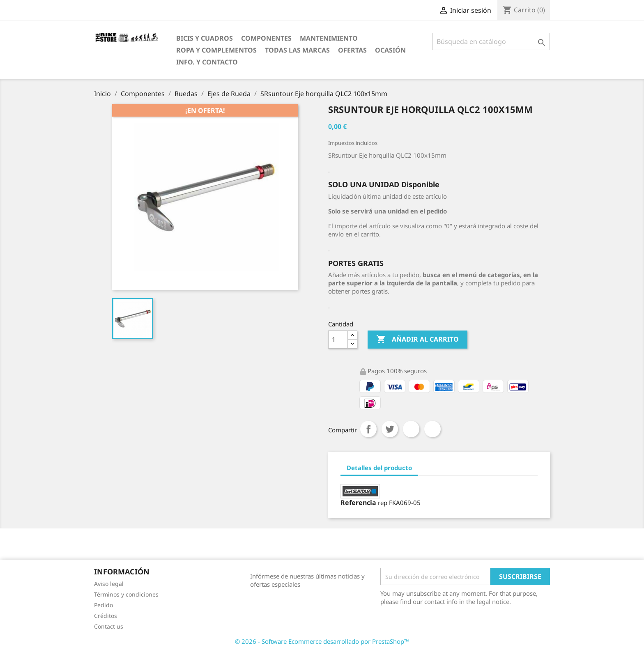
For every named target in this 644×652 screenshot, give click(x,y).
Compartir (368, 429)
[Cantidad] (338, 340)
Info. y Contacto (207, 62)
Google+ (411, 429)
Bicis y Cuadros (205, 38)
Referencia (358, 503)
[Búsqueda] (491, 41)
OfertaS (352, 50)
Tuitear (390, 429)
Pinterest (432, 429)
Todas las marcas (297, 50)
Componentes (266, 38)
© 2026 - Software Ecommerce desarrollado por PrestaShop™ (322, 641)
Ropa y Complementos (216, 50)
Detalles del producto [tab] (379, 468)
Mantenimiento (329, 38)
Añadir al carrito (417, 340)
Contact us (109, 626)
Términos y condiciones (126, 594)
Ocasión (390, 50)
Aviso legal (109, 584)
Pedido (103, 605)
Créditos (106, 616)
